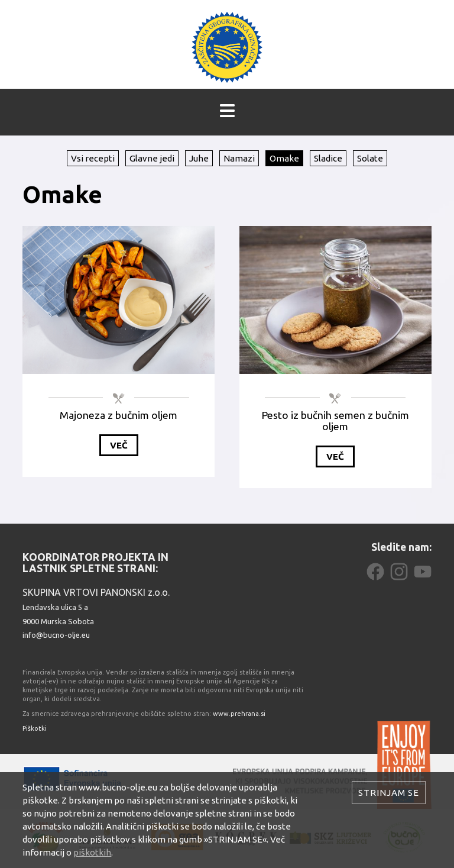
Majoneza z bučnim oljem (119, 415)
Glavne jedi (152, 158)
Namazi (239, 158)
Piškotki (35, 728)
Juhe (199, 158)
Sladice (328, 158)
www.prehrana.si (239, 714)
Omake (284, 158)
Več (119, 445)
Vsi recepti (93, 158)
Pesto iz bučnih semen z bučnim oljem (335, 421)
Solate (370, 158)
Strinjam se (389, 793)
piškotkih (92, 852)
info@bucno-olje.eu (56, 635)
